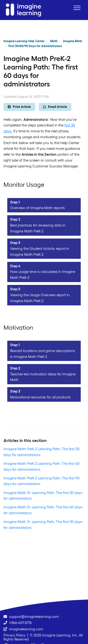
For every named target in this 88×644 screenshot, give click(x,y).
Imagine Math (73, 41)
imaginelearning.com (26, 629)
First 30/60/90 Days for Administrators (35, 46)
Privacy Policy (14, 635)
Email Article (55, 107)
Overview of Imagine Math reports (37, 208)
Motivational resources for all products (40, 397)
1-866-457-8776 (20, 623)
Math (54, 41)
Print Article (19, 107)
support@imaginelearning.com (34, 617)
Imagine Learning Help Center (24, 41)
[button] (77, 8)
